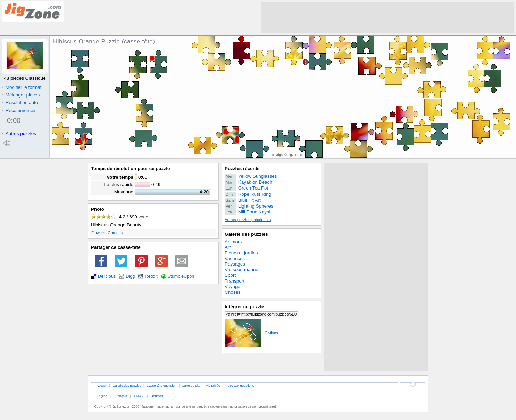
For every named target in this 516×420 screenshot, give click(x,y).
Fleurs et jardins (241, 253)
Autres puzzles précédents (248, 220)
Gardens (115, 233)
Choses (233, 292)
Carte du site (191, 385)
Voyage (232, 287)
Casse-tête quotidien (161, 385)
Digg (130, 276)
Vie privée (213, 385)
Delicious (107, 276)
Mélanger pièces (21, 95)
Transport (235, 281)
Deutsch (157, 396)
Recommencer (19, 111)
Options (251, 333)
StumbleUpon (181, 276)
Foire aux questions (240, 385)
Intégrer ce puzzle (244, 307)
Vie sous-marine (242, 270)
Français (121, 396)
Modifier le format (22, 87)
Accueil (102, 385)
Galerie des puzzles (246, 234)
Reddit (151, 276)
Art (228, 247)
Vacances (235, 258)
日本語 (139, 396)
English (102, 396)
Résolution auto (20, 103)
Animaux (234, 242)
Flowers (98, 233)
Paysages (235, 264)
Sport (230, 275)
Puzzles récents (242, 169)
